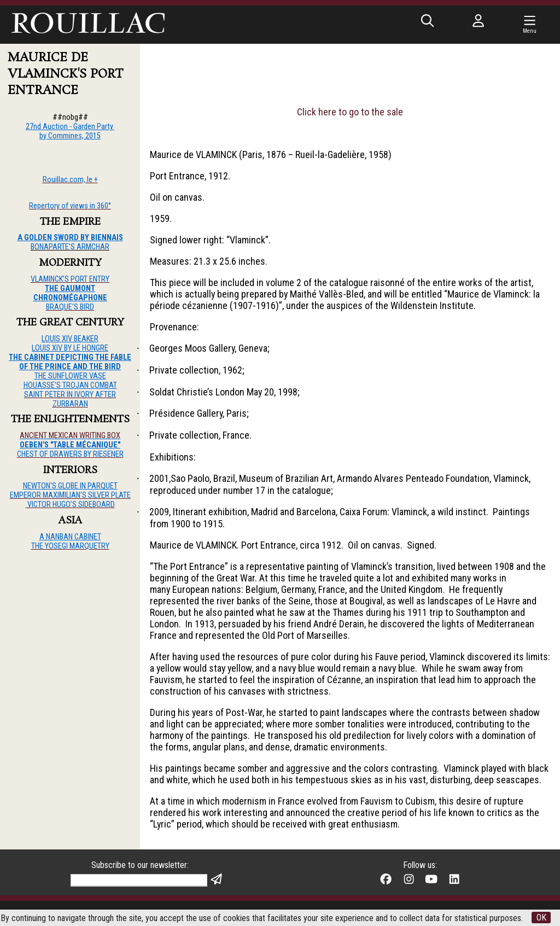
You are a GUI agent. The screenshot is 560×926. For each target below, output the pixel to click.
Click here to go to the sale (350, 112)
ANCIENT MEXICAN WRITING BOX (70, 436)
